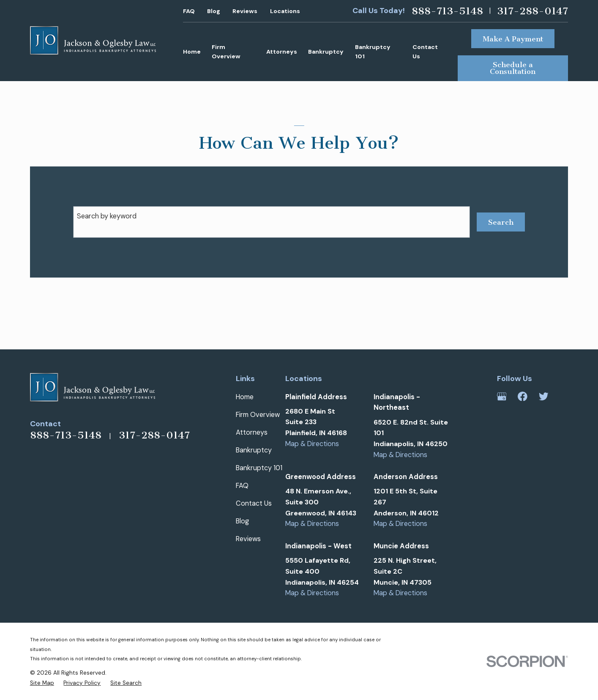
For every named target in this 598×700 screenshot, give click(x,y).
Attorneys (252, 432)
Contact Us (254, 503)
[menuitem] (42, 683)
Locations (285, 11)
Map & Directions (312, 444)
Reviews (245, 11)
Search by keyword (107, 216)
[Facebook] (523, 396)
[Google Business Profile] (502, 396)
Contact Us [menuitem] (425, 52)
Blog (214, 11)
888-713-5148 (447, 11)
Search (501, 222)
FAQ (189, 11)
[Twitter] (544, 396)
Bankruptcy (254, 450)
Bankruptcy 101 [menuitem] (373, 52)
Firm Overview (258, 415)
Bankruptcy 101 (259, 468)
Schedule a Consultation (513, 68)
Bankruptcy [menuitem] (326, 52)
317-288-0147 (532, 11)
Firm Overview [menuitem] (226, 52)
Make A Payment (513, 39)
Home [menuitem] (192, 52)
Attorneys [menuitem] (282, 52)
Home (245, 397)
